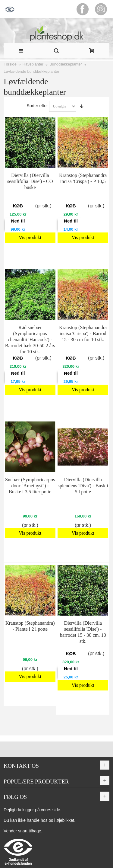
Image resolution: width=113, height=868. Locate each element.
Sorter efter (37, 106)
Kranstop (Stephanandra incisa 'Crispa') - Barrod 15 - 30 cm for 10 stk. (83, 333)
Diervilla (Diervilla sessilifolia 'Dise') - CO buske (30, 181)
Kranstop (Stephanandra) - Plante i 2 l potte (30, 626)
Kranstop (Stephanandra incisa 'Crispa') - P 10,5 (83, 178)
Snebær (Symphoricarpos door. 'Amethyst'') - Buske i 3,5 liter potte (30, 486)
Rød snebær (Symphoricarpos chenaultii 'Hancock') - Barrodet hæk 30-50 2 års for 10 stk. (30, 340)
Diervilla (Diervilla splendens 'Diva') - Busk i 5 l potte (83, 486)
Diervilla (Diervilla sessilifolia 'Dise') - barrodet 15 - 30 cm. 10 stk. (83, 632)
